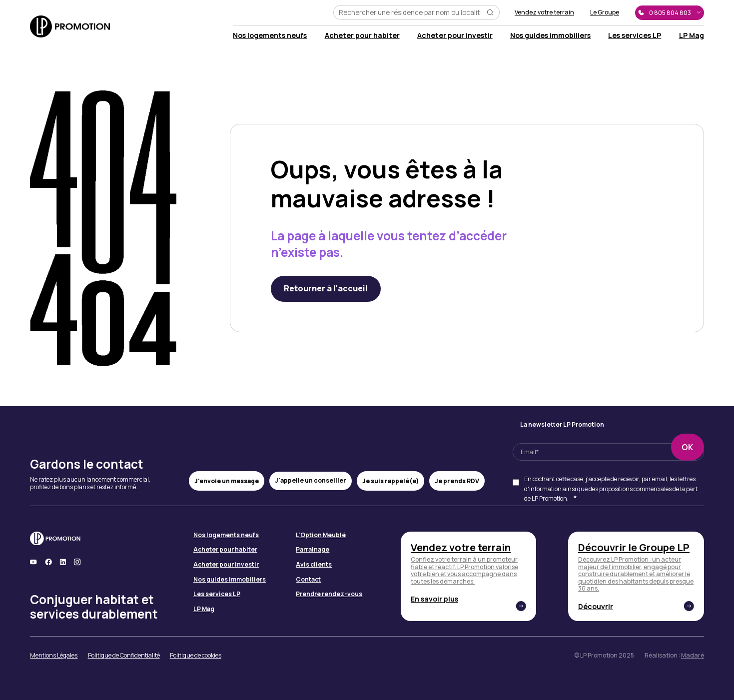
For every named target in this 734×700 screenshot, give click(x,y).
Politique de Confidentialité (124, 656)
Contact (308, 580)
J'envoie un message (227, 481)
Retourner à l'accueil (326, 288)
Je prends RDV (457, 481)
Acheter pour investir (455, 35)
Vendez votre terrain (544, 13)
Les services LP (635, 35)
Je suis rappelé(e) (390, 481)
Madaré (693, 655)
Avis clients (314, 565)
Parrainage (313, 550)
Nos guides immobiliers (550, 35)
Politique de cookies (196, 656)
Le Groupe (605, 13)
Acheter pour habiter (362, 35)
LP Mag (692, 35)
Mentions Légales (54, 656)
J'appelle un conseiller (311, 480)
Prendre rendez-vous (329, 594)
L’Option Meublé (321, 535)
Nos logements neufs (270, 35)
